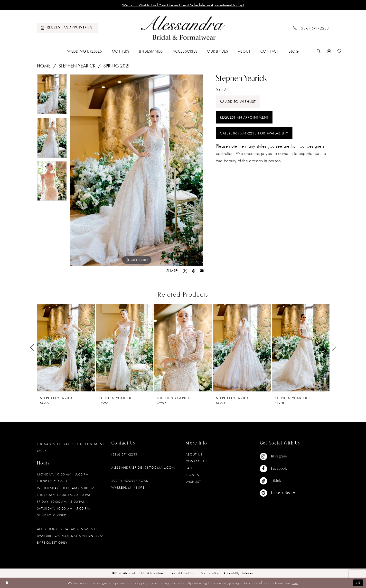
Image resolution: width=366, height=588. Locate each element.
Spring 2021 (117, 66)
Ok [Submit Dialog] (358, 583)
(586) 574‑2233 (124, 454)
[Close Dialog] (7, 583)
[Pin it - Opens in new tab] (194, 271)
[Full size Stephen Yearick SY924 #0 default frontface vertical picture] (137, 170)
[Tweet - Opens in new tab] (185, 271)
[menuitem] (67, 28)
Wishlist (193, 482)
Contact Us (197, 461)
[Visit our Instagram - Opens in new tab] (278, 456)
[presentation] (66, 348)
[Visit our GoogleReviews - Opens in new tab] (278, 493)
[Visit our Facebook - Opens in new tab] (278, 469)
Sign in (192, 475)
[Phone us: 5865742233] (311, 28)
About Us (194, 454)
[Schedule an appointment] (67, 28)
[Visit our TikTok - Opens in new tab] (278, 481)
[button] (329, 51)
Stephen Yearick (77, 66)
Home (44, 66)
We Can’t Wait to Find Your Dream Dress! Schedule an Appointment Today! (183, 5)
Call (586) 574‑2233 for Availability (254, 133)
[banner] (183, 28)
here (295, 583)
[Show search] (319, 51)
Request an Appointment (244, 117)
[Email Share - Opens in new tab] (202, 271)
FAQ (189, 468)
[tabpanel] (52, 96)
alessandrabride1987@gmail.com (143, 467)
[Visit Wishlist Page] (339, 51)
